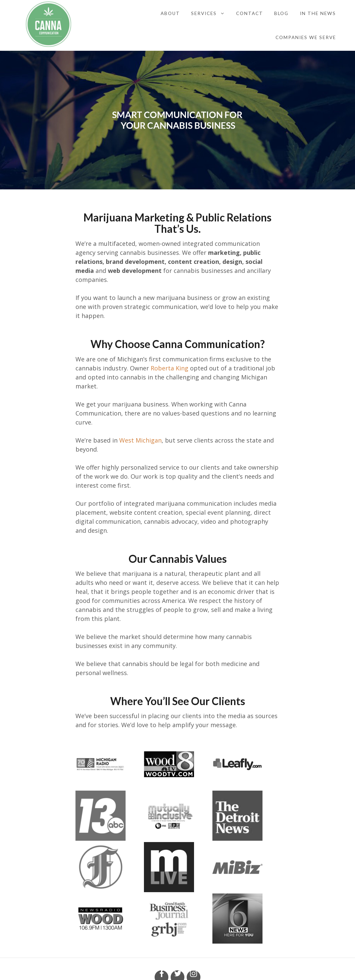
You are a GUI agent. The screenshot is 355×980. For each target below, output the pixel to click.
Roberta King (170, 368)
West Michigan (140, 440)
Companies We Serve (306, 37)
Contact (250, 13)
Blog (281, 13)
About (170, 13)
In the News (318, 13)
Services (204, 13)
